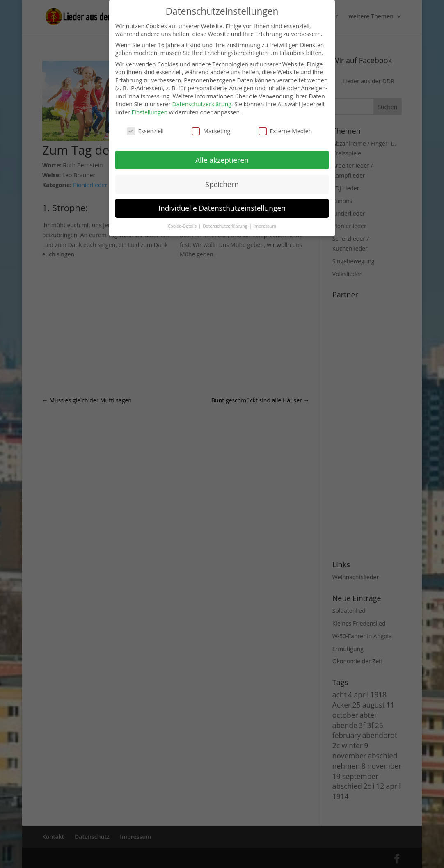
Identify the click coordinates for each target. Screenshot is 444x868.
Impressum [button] (265, 226)
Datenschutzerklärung (202, 104)
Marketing (211, 131)
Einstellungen (149, 112)
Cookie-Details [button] (183, 226)
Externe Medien (285, 131)
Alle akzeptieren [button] (222, 160)
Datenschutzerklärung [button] (225, 226)
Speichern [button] (222, 184)
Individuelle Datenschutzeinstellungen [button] (222, 208)
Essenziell (145, 131)
